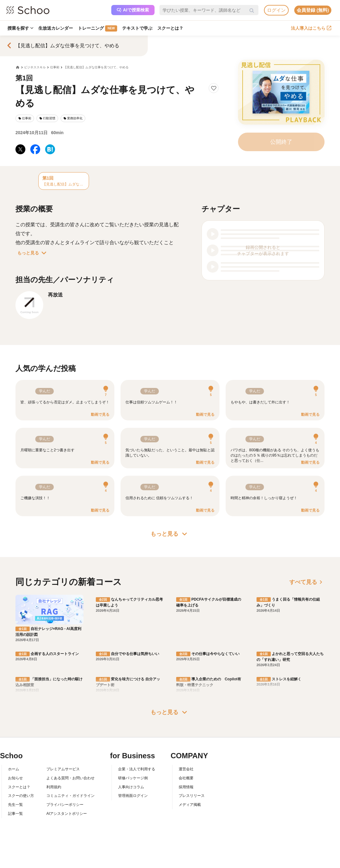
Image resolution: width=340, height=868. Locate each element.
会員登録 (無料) (313, 10)
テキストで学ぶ (137, 28)
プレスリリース (192, 796)
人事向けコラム (131, 787)
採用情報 (186, 787)
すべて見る (307, 582)
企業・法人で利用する (137, 769)
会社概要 (186, 778)
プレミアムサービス (63, 769)
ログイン (276, 10)
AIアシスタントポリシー (67, 814)
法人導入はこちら (311, 28)
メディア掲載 (190, 805)
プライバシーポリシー (65, 805)
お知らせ (15, 778)
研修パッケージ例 (133, 778)
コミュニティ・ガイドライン (70, 796)
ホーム (14, 769)
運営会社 (186, 769)
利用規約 (54, 787)
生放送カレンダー (56, 28)
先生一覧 (15, 805)
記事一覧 (15, 814)
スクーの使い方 (21, 796)
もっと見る (33, 253)
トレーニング (98, 28)
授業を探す (20, 28)
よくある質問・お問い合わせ (70, 778)
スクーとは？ (170, 28)
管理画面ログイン (133, 796)
